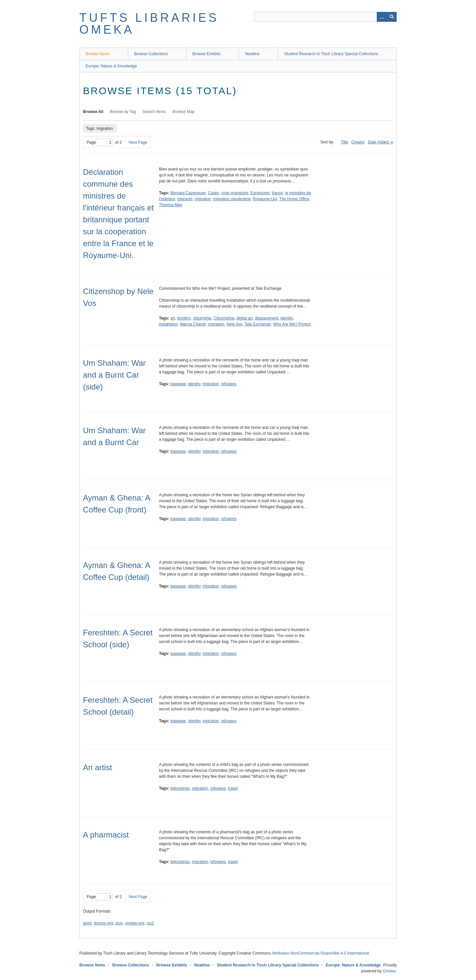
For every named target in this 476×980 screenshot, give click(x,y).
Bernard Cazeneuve (188, 193)
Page (99, 142)
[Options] (382, 17)
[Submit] (392, 17)
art (173, 318)
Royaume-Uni (265, 199)
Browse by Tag (123, 112)
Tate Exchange (258, 324)
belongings (180, 788)
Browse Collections (151, 54)
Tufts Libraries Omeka (149, 24)
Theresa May (171, 205)
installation (168, 324)
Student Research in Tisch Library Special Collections (331, 54)
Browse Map (184, 112)
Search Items (154, 112)
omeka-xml (135, 923)
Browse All (93, 112)
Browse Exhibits (206, 54)
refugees (229, 384)
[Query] (325, 17)
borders (184, 318)
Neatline (252, 54)
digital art (245, 318)
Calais (213, 193)
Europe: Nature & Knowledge (111, 66)
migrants (185, 199)
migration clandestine (232, 199)
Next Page (138, 142)
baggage (178, 384)
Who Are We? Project (292, 324)
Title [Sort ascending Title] (344, 142)
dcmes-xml (103, 923)
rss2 (150, 923)
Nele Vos (234, 324)
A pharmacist (106, 835)
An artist (98, 767)
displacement (267, 318)
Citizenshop (224, 318)
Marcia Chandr (193, 324)
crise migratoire (235, 193)
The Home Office (294, 199)
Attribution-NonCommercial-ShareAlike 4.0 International (320, 953)
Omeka (389, 971)
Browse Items (98, 54)
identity (286, 318)
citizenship (202, 318)
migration (203, 199)
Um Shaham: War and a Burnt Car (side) (114, 375)
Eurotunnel (260, 193)
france (277, 193)
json (119, 923)
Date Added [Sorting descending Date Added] (379, 142)
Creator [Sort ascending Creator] (358, 142)
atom (87, 923)
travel (233, 788)
